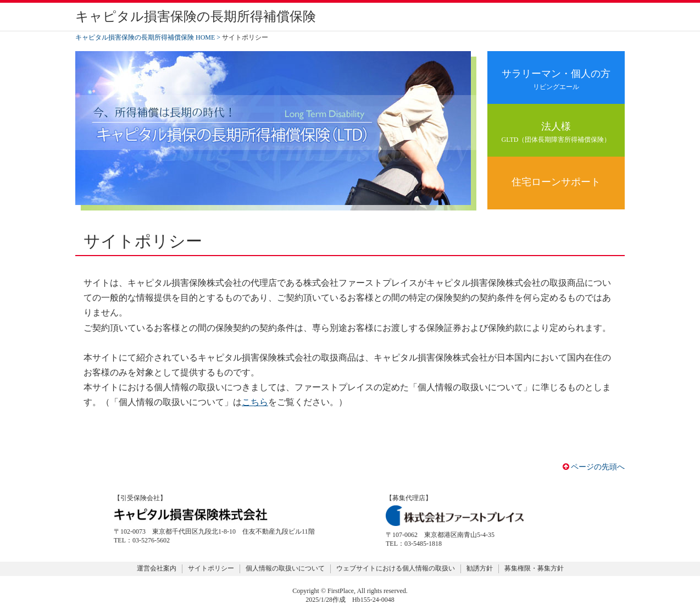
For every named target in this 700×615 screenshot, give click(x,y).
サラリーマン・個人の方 (556, 80)
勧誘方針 (480, 568)
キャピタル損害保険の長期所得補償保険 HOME (145, 37)
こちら (255, 402)
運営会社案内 (157, 568)
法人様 (556, 133)
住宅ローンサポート (556, 182)
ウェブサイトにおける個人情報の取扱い (396, 568)
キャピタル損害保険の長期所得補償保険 (196, 16)
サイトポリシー (211, 568)
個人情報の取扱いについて (285, 568)
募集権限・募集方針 (534, 568)
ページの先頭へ (594, 467)
